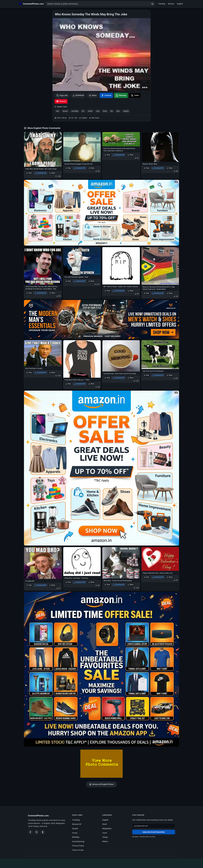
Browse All (77, 824)
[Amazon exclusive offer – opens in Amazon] (101, 669)
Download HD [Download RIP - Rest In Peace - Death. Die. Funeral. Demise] (119, 291)
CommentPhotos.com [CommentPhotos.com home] (38, 816)
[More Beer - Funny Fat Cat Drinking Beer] (121, 563)
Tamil (105, 833)
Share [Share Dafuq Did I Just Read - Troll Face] (91, 582)
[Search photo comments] (97, 4)
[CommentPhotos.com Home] (31, 4)
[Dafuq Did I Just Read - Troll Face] (82, 562)
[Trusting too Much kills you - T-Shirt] (82, 359)
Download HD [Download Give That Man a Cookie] (40, 373)
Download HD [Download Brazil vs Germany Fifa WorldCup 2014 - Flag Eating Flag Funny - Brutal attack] (158, 293)
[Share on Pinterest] (61, 101)
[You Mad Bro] (43, 563)
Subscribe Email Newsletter (154, 832)
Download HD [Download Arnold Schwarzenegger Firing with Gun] (80, 168)
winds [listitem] (90, 111)
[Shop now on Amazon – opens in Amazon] (101, 468)
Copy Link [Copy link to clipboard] (62, 95)
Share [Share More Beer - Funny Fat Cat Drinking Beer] (130, 585)
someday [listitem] (75, 111)
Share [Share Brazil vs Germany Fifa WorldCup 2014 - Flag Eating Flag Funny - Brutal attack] (170, 293)
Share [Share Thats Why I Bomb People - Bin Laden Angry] (52, 173)
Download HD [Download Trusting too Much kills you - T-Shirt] (80, 384)
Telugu (105, 837)
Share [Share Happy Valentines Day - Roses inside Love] (170, 577)
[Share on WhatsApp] (121, 95)
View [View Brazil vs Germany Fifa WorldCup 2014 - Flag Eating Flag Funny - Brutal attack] (146, 293)
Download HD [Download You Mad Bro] (40, 585)
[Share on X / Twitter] (135, 95)
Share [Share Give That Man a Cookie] (52, 373)
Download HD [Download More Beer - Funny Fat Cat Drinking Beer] (119, 585)
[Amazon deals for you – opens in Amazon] (101, 319)
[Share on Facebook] (106, 95)
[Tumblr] (43, 832)
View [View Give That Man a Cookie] (29, 373)
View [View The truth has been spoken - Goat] (68, 281)
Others (105, 841)
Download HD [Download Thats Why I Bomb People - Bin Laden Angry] (40, 173)
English (180, 4)
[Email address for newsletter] (154, 826)
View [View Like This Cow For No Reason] (146, 375)
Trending (162, 4)
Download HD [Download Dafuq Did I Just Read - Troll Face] (80, 582)
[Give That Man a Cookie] (43, 353)
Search (75, 828)
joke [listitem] (118, 111)
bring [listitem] (105, 111)
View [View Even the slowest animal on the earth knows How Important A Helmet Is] (107, 155)
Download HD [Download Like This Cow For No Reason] (158, 375)
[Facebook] (30, 832)
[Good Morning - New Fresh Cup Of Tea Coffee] (121, 356)
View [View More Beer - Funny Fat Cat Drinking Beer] (107, 585)
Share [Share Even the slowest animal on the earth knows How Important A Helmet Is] (130, 155)
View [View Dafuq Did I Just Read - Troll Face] (68, 582)
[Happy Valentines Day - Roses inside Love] (160, 559)
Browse (171, 4)
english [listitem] (126, 111)
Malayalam (107, 828)
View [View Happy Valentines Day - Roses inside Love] (146, 577)
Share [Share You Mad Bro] (52, 585)
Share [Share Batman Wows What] (170, 168)
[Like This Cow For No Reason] (160, 355)
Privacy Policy (78, 846)
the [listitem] (83, 111)
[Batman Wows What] (160, 147)
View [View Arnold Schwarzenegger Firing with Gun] (68, 168)
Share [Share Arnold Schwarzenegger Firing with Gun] (91, 168)
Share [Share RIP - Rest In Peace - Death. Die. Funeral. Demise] (130, 291)
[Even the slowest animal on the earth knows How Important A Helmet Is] (121, 139)
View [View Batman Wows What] (146, 168)
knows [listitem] (65, 111)
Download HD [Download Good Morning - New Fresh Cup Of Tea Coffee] (119, 378)
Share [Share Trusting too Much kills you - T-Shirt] (91, 384)
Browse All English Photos (101, 784)
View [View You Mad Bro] (29, 585)
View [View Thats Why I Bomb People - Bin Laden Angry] (29, 173)
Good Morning (78, 841)
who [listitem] (58, 111)
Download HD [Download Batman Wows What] (158, 168)
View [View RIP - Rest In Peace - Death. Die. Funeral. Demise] (107, 291)
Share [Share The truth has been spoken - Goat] (91, 281)
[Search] (152, 4)
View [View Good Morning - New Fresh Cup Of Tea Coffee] (107, 378)
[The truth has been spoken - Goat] (82, 261)
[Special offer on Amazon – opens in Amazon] (101, 213)
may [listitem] (98, 111)
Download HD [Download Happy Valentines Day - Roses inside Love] (158, 577)
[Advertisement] (101, 863)
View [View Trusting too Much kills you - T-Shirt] (68, 384)
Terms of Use (78, 850)
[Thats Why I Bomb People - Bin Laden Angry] (43, 149)
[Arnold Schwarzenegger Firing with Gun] (82, 147)
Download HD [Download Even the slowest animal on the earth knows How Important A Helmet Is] (119, 155)
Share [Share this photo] (93, 95)
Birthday (76, 837)
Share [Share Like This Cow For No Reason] (170, 375)
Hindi (104, 824)
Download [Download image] (78, 95)
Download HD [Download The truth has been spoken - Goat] (80, 281)
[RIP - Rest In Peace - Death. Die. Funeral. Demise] (121, 266)
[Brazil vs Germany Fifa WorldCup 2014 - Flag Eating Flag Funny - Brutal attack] (160, 266)
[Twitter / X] (37, 832)
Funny (75, 833)
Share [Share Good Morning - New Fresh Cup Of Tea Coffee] (130, 378)
